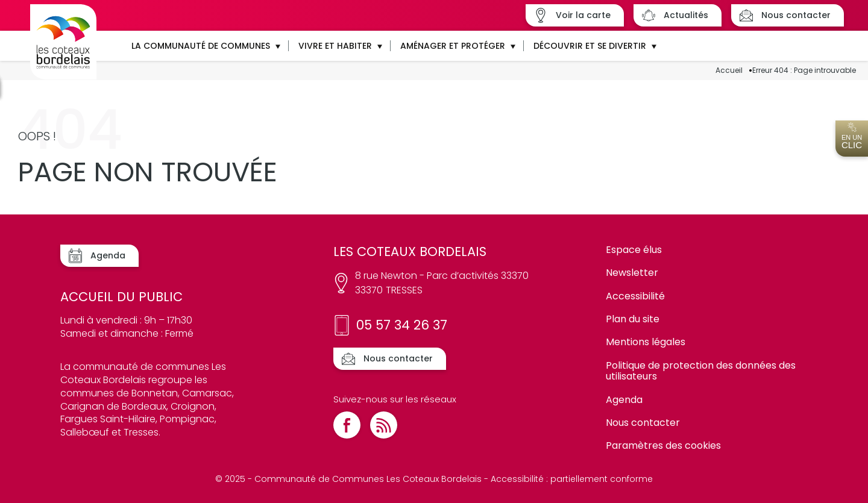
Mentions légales (646, 342)
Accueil (729, 70)
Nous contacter (643, 423)
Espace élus (634, 250)
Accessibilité (635, 296)
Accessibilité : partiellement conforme (572, 479)
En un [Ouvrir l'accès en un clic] (852, 136)
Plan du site (633, 319)
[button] (205, 46)
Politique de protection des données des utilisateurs (701, 371)
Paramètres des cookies (663, 445)
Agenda (624, 400)
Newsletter (632, 273)
